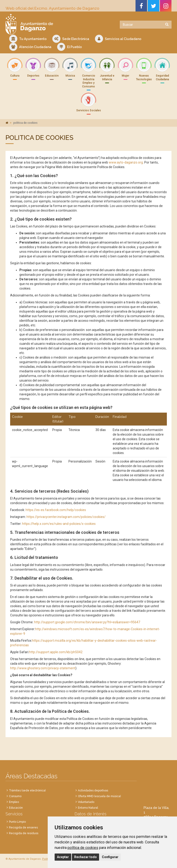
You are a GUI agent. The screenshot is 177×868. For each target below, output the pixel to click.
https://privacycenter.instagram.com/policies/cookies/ (66, 517)
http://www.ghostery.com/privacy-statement (43, 668)
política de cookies (83, 848)
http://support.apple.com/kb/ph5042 (56, 652)
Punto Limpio (17, 822)
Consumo (15, 796)
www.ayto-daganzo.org (126, 162)
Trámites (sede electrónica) (27, 790)
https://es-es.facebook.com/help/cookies (56, 510)
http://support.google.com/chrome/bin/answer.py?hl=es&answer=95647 (87, 622)
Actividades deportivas (93, 790)
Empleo (14, 802)
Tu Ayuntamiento (28, 39)
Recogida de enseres (23, 828)
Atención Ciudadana (30, 47)
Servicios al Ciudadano (118, 39)
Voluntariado (86, 802)
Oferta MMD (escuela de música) (99, 796)
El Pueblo (69, 47)
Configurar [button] (110, 857)
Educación (16, 808)
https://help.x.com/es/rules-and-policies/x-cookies (59, 524)
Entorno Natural (88, 808)
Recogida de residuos (24, 833)
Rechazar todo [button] (86, 857)
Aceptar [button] (63, 857)
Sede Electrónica (71, 39)
